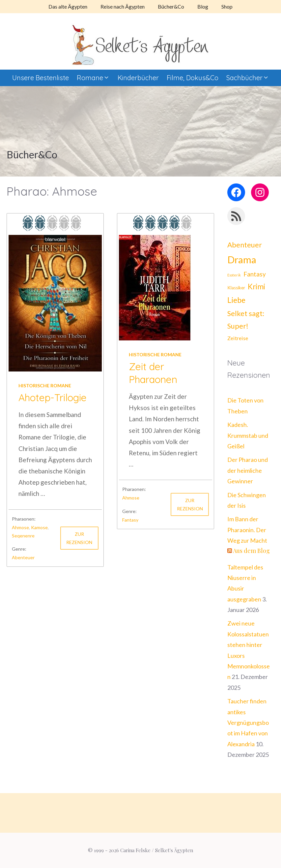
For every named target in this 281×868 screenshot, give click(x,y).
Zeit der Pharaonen (153, 373)
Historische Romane (45, 386)
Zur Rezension (79, 538)
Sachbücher (250, 78)
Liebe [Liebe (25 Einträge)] (236, 300)
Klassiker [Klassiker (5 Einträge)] (236, 288)
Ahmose (20, 527)
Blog (203, 6)
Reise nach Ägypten (123, 6)
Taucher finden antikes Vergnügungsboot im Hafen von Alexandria (248, 723)
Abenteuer (23, 557)
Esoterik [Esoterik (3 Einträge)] (234, 275)
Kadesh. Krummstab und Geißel (248, 435)
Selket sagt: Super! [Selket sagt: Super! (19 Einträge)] (246, 320)
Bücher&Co (171, 6)
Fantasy (130, 520)
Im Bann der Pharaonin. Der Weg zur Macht (247, 530)
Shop (227, 6)
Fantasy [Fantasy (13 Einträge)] (255, 274)
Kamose (39, 527)
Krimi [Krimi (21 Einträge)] (256, 287)
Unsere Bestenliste (41, 78)
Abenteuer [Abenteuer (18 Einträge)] (245, 245)
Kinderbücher (138, 78)
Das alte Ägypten (68, 6)
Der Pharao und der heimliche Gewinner (248, 470)
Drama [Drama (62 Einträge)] (242, 259)
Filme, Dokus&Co (193, 78)
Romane (95, 78)
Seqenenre (23, 536)
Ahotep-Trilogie (53, 398)
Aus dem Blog (251, 551)
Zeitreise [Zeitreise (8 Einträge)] (238, 338)
